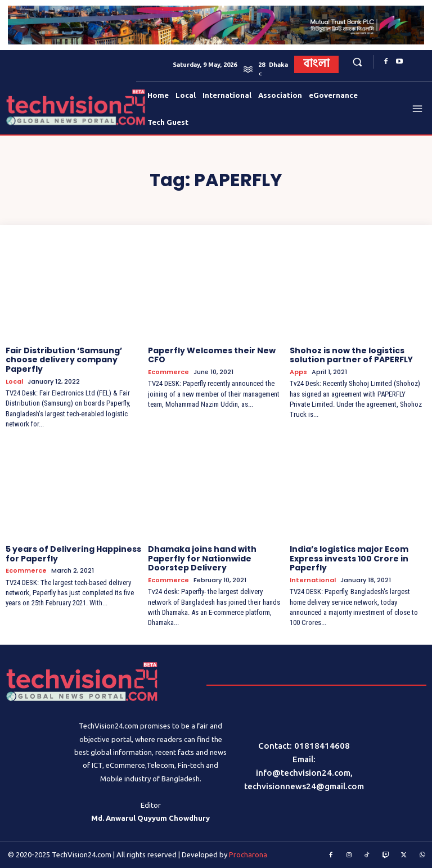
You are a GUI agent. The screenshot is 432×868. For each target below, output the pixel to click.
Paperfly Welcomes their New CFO (212, 355)
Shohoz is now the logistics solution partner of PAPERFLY (351, 355)
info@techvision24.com (303, 773)
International (313, 580)
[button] (357, 62)
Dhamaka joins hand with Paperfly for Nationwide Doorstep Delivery (202, 559)
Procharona (248, 854)
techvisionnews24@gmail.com (304, 786)
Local (14, 382)
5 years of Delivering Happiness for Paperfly (73, 554)
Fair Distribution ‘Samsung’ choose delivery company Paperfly (64, 360)
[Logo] (27, 107)
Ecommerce (168, 372)
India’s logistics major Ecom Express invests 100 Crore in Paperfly (349, 559)
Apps (298, 372)
